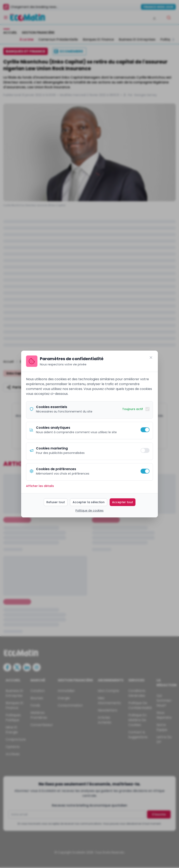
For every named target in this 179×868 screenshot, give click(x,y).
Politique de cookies (89, 510)
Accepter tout (123, 502)
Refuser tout (56, 502)
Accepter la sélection (89, 502)
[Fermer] (151, 358)
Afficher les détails (40, 486)
